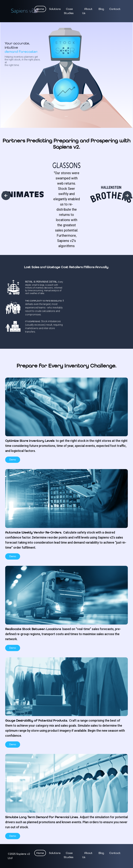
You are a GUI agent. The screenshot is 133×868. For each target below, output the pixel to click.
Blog (101, 9)
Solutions (55, 9)
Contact (115, 9)
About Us (87, 11)
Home (40, 9)
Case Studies (69, 11)
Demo (13, 460)
